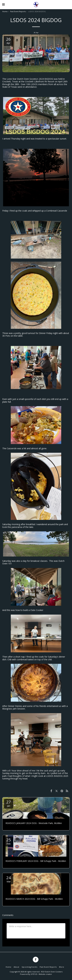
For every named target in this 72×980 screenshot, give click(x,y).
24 (9, 879)
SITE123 (34, 974)
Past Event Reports (18, 11)
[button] (3, 4)
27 (9, 803)
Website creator (45, 974)
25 (9, 841)
